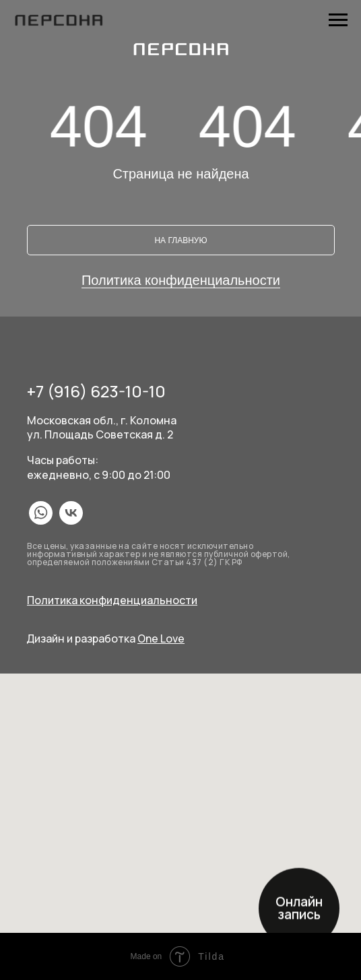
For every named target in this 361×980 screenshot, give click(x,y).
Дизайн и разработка (105, 639)
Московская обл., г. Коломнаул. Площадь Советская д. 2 (102, 427)
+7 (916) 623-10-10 (96, 391)
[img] (41, 513)
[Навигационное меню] (338, 20)
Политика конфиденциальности (181, 280)
